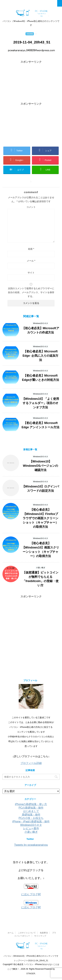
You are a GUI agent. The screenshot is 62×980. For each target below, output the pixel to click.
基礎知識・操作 (31, 815)
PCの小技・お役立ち (31, 818)
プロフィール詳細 (31, 763)
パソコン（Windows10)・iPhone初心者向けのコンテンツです (31, 956)
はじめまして (31, 811)
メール (31, 261)
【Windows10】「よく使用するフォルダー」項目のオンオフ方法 (41, 403)
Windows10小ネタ (31, 825)
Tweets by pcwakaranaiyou (31, 845)
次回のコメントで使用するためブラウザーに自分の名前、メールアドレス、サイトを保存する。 (31, 292)
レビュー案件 (31, 828)
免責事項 (44, 933)
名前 (31, 249)
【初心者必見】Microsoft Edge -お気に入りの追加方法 (40, 356)
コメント (31, 207)
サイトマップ (40, 936)
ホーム (11, 933)
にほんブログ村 (31, 894)
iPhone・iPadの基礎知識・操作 (31, 821)
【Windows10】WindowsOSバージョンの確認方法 (41, 466)
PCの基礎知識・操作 (31, 808)
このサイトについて (27, 933)
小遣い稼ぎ (31, 832)
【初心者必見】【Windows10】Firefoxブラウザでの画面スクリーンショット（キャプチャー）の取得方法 (41, 518)
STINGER (31, 974)
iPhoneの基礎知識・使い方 (31, 804)
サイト (31, 273)
